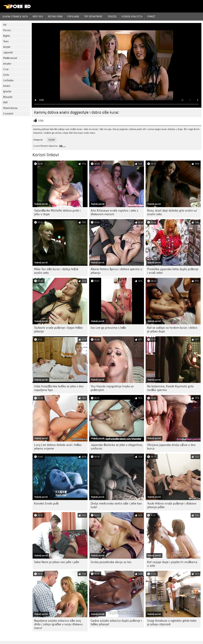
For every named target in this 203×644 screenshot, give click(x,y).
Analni (7, 86)
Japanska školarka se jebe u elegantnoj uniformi (116, 447)
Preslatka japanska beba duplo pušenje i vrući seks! (173, 271)
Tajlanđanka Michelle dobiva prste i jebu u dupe (57, 212)
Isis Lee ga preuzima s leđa (108, 328)
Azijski (7, 47)
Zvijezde (112, 16)
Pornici (7, 30)
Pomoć (151, 16)
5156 (41, 121)
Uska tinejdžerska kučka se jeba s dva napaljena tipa (59, 388)
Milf (5, 103)
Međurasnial (10, 58)
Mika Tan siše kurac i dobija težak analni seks (56, 271)
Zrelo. (6, 75)
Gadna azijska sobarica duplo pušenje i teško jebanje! (116, 622)
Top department (93, 16)
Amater (7, 64)
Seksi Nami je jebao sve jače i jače (57, 562)
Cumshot (8, 114)
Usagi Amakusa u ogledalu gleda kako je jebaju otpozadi (172, 622)
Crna (6, 69)
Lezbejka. (9, 80)
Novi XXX (38, 16)
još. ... (62, 146)
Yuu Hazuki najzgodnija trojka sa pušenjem (112, 388)
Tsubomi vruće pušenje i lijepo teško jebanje (58, 330)
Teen (6, 41)
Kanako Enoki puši (46, 503)
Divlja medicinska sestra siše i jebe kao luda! (116, 505)
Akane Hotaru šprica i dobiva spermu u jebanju (116, 271)
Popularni (73, 16)
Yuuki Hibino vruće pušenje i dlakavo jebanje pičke (172, 505)
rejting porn (55, 16)
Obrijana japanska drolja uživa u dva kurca (171, 447)
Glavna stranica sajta (15, 16)
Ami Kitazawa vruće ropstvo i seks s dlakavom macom (114, 212)
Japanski (8, 52)
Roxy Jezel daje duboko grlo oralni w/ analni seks (172, 212)
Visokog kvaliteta (132, 16)
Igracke (7, 91)
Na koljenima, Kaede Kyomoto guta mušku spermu (170, 388)
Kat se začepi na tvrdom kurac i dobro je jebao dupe (172, 330)
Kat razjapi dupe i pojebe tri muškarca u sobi (172, 564)
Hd (5, 25)
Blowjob (8, 97)
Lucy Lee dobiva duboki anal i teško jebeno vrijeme (58, 447)
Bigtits (7, 36)
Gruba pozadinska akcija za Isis (111, 562)
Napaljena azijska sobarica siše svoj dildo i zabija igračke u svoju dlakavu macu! (58, 624)
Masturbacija (10, 108)
